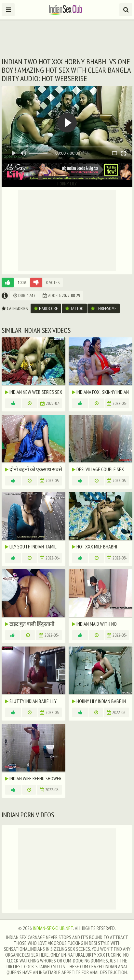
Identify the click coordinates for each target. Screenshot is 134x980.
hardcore (46, 308)
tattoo (74, 308)
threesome (104, 308)
